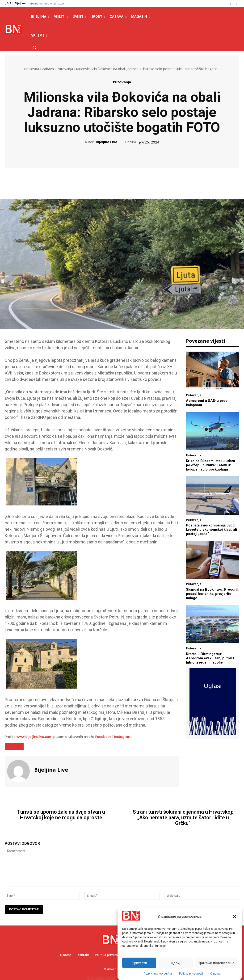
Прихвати (139, 963)
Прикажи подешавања (216, 963)
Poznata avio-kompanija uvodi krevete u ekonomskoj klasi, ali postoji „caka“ (211, 530)
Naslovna (32, 69)
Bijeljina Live (107, 142)
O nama (215, 974)
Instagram (123, 737)
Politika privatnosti (191, 974)
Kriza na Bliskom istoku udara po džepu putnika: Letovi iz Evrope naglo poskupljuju (210, 465)
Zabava (48, 69)
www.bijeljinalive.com (35, 737)
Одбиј (176, 963)
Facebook (103, 737)
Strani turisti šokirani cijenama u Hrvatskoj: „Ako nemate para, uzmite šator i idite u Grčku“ (183, 818)
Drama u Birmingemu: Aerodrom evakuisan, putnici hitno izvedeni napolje (210, 658)
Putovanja (65, 69)
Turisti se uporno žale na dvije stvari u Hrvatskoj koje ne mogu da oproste (61, 815)
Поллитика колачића (158, 974)
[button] (235, 917)
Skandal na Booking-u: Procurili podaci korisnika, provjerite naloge (212, 594)
